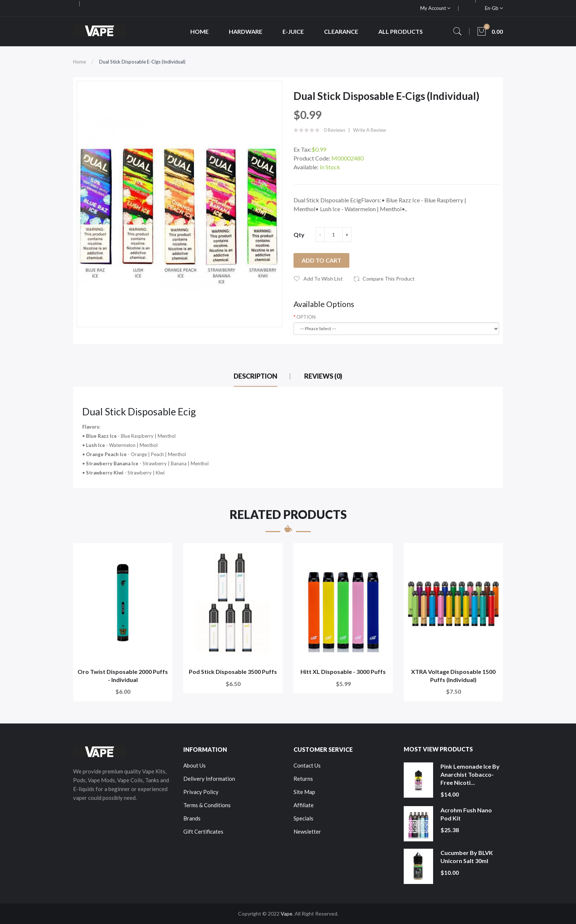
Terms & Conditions (207, 805)
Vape (287, 914)
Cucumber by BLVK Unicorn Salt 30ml (467, 857)
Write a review (370, 130)
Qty (299, 234)
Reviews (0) (323, 376)
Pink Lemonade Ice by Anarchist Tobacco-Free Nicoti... (470, 774)
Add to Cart (321, 260)
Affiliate (304, 805)
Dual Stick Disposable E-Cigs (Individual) (142, 62)
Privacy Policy (201, 792)
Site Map (304, 792)
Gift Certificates (203, 831)
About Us (195, 765)
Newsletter (307, 831)
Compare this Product (389, 279)
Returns (303, 779)
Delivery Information (209, 779)
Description (255, 376)
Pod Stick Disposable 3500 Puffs (233, 672)
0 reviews (334, 130)
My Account (435, 8)
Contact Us (307, 765)
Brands (192, 818)
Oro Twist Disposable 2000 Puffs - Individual (123, 676)
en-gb (494, 8)
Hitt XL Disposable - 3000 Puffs (343, 672)
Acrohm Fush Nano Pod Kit (466, 814)
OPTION (306, 317)
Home (80, 62)
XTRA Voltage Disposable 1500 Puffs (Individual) (453, 676)
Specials (303, 818)
